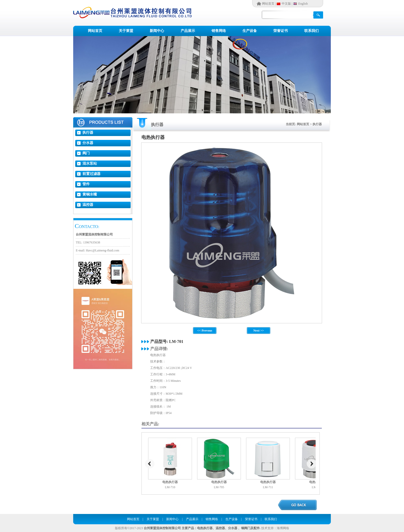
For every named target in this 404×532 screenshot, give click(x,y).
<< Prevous (205, 331)
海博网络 (283, 528)
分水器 (88, 143)
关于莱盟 (126, 31)
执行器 (88, 133)
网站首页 (268, 4)
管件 (86, 184)
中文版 (286, 4)
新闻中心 (157, 31)
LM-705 (219, 487)
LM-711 (268, 487)
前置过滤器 (91, 174)
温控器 (88, 205)
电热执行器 (170, 482)
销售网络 (219, 31)
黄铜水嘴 (90, 194)
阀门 (86, 153)
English (303, 4)
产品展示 (188, 31)
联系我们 (312, 31)
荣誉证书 (281, 31)
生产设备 (250, 31)
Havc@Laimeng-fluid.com (102, 250)
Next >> (259, 331)
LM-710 (170, 487)
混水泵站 (90, 163)
